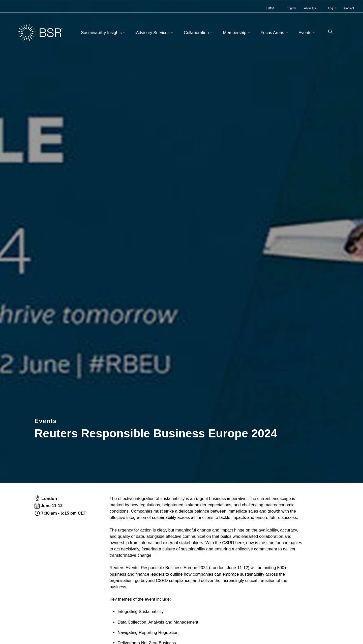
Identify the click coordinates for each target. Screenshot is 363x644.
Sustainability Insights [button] (104, 33)
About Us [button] (312, 8)
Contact (349, 8)
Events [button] (308, 33)
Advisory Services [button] (155, 33)
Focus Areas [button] (275, 33)
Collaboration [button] (199, 33)
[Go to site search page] (328, 32)
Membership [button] (237, 33)
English (292, 8)
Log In (332, 8)
